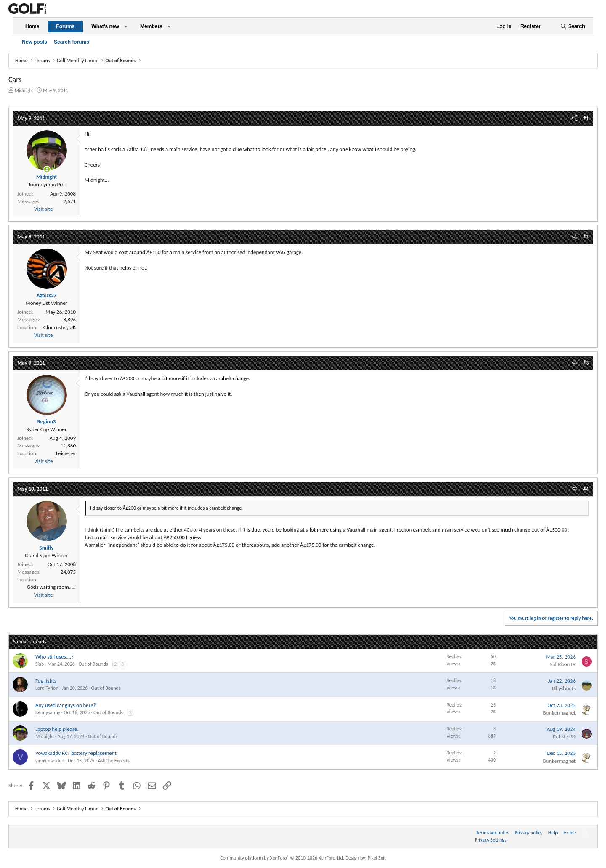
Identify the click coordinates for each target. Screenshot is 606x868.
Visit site (43, 209)
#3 (586, 363)
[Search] (573, 27)
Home (32, 26)
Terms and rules (493, 833)
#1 (586, 118)
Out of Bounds (93, 664)
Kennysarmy (48, 712)
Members (151, 26)
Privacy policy (529, 833)
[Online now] (47, 169)
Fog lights (46, 681)
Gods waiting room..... (51, 587)
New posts (35, 42)
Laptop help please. (57, 729)
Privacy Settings (491, 840)
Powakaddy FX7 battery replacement (76, 753)
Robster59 (564, 737)
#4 (586, 489)
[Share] (575, 119)
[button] (126, 27)
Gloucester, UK (60, 327)
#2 (586, 237)
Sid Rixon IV (563, 664)
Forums (65, 26)
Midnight (24, 90)
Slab (40, 664)
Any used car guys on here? (66, 705)
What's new (105, 26)
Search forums (72, 42)
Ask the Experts (114, 761)
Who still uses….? (54, 657)
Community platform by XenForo (282, 858)
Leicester (66, 453)
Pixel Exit (377, 858)
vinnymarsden (50, 761)
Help (553, 833)
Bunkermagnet (559, 713)
